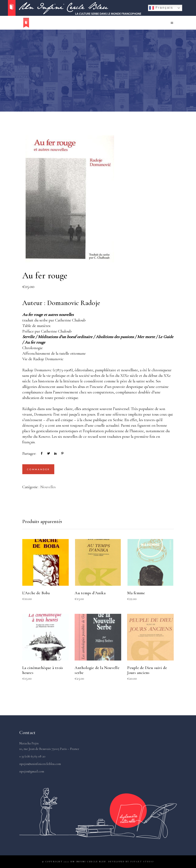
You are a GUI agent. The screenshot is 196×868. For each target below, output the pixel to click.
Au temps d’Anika (90, 593)
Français (161, 8)
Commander (38, 470)
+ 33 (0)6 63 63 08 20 (32, 756)
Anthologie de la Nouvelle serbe (97, 670)
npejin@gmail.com (32, 771)
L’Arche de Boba (36, 593)
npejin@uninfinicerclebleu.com (40, 764)
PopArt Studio (142, 862)
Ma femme (136, 593)
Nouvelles (48, 487)
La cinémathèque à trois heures (43, 670)
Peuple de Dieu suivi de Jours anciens (147, 670)
